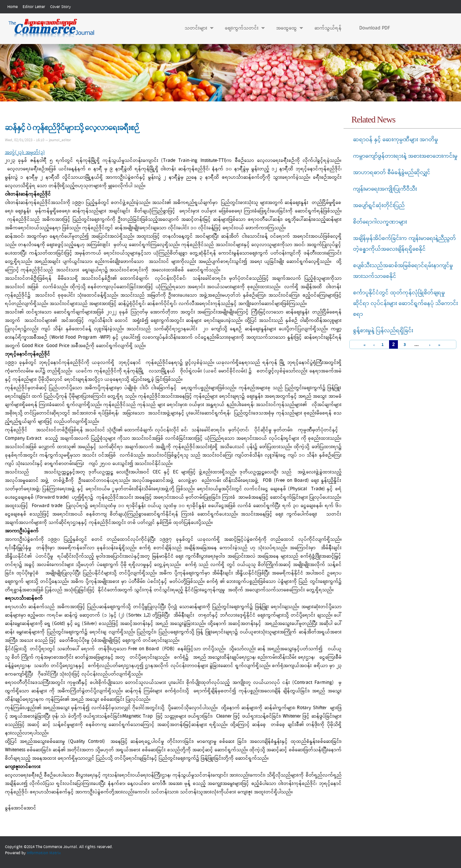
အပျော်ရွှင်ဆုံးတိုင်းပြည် (379, 206)
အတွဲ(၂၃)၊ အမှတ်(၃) (25, 153)
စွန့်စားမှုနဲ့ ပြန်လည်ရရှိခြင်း (383, 331)
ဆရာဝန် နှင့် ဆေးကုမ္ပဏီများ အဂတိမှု (396, 140)
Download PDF (375, 28)
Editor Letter (34, 7)
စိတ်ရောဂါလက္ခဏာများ (380, 222)
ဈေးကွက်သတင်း (241, 28)
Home (12, 7)
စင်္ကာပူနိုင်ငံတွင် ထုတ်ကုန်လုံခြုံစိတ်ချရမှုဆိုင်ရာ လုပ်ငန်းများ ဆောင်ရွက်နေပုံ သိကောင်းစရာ (406, 303)
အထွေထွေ (286, 28)
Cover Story (60, 7)
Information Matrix (44, 853)
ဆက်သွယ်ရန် (328, 28)
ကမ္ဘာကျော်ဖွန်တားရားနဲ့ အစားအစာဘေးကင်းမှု (405, 156)
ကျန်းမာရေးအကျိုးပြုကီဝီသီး (385, 189)
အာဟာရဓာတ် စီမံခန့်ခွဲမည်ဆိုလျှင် (392, 173)
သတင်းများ (195, 28)
